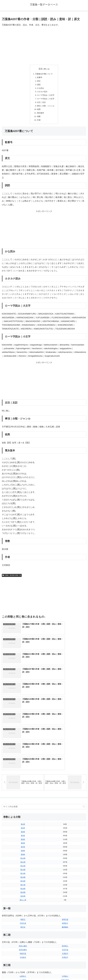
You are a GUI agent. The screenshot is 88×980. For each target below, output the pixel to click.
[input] (44, 723)
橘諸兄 (65, 922)
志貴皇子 (65, 873)
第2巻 (23, 744)
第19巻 (23, 808)
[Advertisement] (44, 46)
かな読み (40, 89)
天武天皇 (65, 866)
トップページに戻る (22, 973)
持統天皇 (23, 870)
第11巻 (23, 778)
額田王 (23, 835)
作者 (38, 122)
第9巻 (23, 771)
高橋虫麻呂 (65, 896)
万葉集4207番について (44, 74)
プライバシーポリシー (66, 973)
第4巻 (23, 752)
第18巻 (23, 805)
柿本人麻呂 (23, 862)
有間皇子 (65, 839)
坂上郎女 (23, 900)
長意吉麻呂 (23, 866)
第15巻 (23, 793)
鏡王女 (23, 843)
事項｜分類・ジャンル (46, 108)
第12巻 (23, 782)
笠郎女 (65, 919)
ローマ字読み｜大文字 (46, 96)
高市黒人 (65, 862)
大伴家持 (23, 919)
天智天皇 (23, 839)
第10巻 (23, 774)
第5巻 (23, 755)
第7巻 (23, 763)
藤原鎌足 (65, 843)
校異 (38, 111)
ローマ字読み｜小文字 (46, 100)
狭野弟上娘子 (65, 926)
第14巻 (23, 789)
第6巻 (23, 759)
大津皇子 (65, 870)
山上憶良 (23, 896)
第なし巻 (23, 816)
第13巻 (23, 786)
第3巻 (23, 748)
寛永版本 (40, 115)
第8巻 (23, 767)
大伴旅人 (65, 892)
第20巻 (23, 812)
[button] (84, 723)
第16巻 (23, 797)
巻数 (38, 119)
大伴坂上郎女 (23, 922)
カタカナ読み (42, 93)
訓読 (38, 85)
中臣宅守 (23, 926)
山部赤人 (23, 892)
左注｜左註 (41, 104)
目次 (41, 69)
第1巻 (23, 740)
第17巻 (23, 801)
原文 (38, 81)
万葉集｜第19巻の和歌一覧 (12, 578)
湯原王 (23, 930)
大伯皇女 (23, 873)
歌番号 (39, 78)
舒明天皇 (65, 835)
